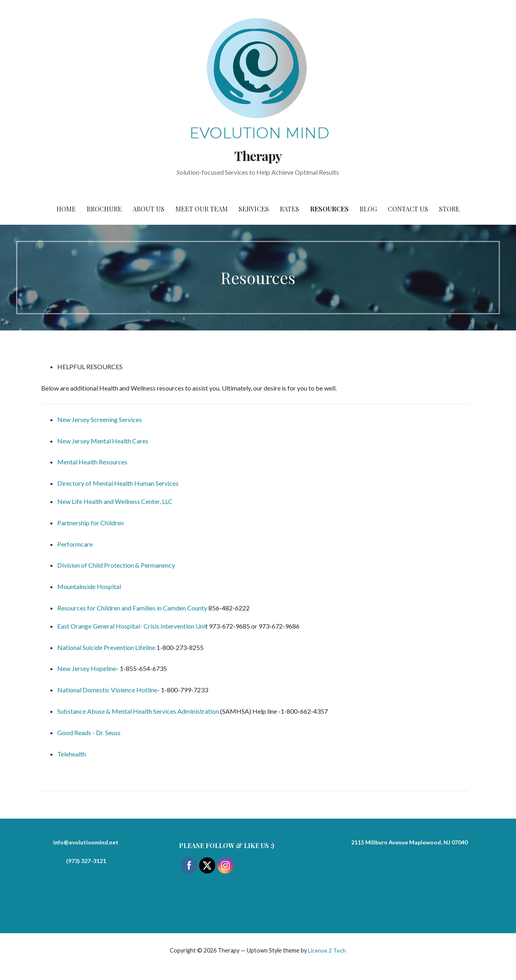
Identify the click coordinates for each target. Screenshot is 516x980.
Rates (289, 209)
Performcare (75, 544)
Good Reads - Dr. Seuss (89, 732)
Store (449, 209)
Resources (329, 209)
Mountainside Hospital (90, 586)
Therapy (258, 156)
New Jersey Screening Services (100, 419)
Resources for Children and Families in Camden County (132, 608)
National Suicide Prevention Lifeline (106, 647)
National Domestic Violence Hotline (107, 690)
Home (66, 209)
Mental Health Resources (92, 462)
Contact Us (408, 209)
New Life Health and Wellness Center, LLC (115, 501)
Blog (368, 209)
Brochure (104, 209)
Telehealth (72, 754)
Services (254, 209)
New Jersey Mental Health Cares (103, 441)
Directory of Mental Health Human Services (118, 483)
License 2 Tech (327, 950)
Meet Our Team (202, 209)
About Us (149, 209)
